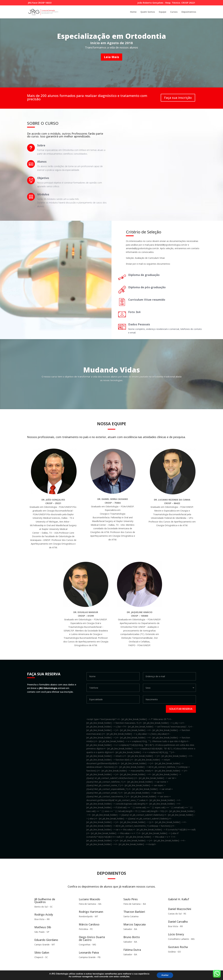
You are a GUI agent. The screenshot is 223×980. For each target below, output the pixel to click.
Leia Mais (111, 57)
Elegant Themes (51, 976)
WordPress (87, 976)
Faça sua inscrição (178, 98)
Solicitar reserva (181, 709)
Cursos (174, 12)
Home (133, 12)
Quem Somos (148, 12)
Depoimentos (189, 12)
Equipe (163, 12)
